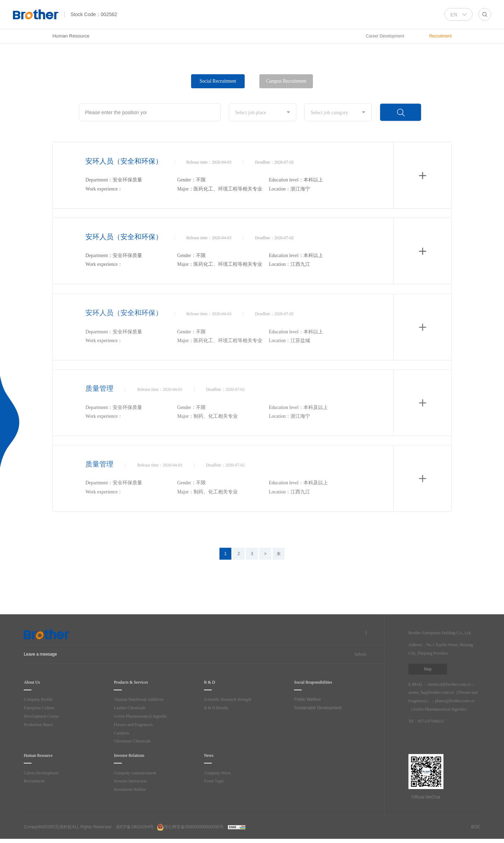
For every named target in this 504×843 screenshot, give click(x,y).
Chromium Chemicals (134, 742)
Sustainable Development (318, 708)
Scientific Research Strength (231, 700)
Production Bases (40, 725)
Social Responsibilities (318, 683)
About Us (34, 683)
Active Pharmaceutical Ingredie (144, 717)
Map (428, 669)
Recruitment (36, 782)
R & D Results (217, 708)
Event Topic (215, 782)
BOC (476, 831)
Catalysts (122, 734)
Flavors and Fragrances (136, 725)
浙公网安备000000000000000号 (190, 831)
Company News (219, 773)
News (210, 756)
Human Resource (71, 36)
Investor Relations (133, 756)
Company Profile (40, 700)
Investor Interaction (132, 782)
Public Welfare (307, 700)
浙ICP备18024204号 (135, 831)
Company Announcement (138, 773)
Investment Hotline (131, 790)
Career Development (43, 773)
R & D (210, 683)
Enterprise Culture (41, 708)
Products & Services (136, 683)
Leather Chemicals (132, 708)
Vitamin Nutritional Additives (141, 700)
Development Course (43, 717)
